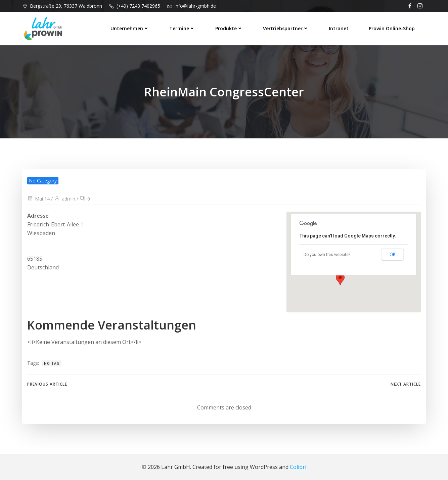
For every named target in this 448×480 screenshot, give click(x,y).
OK (393, 255)
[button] (341, 277)
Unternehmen (130, 28)
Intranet (339, 28)
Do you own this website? (327, 255)
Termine (182, 28)
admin (65, 199)
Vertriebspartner (286, 28)
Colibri (298, 467)
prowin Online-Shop (392, 28)
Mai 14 (38, 199)
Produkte (229, 28)
